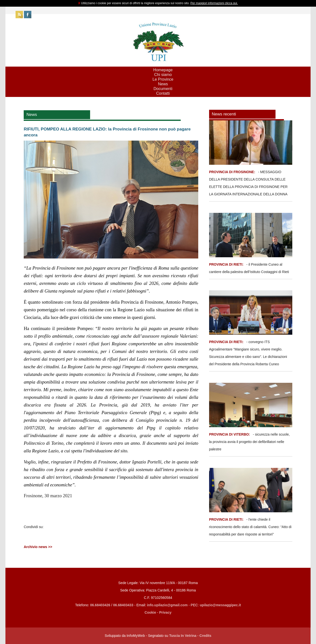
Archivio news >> (38, 547)
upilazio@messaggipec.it (220, 605)
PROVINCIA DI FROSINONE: (233, 172)
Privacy (165, 612)
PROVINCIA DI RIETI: (227, 264)
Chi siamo (163, 75)
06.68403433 (123, 605)
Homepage (163, 70)
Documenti (163, 89)
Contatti (163, 93)
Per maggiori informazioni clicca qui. (214, 3)
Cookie (150, 612)
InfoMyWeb (136, 636)
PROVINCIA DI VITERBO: (230, 434)
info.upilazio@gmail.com (167, 605)
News (163, 84)
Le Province (163, 79)
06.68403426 (101, 605)
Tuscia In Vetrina (183, 636)
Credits (205, 636)
